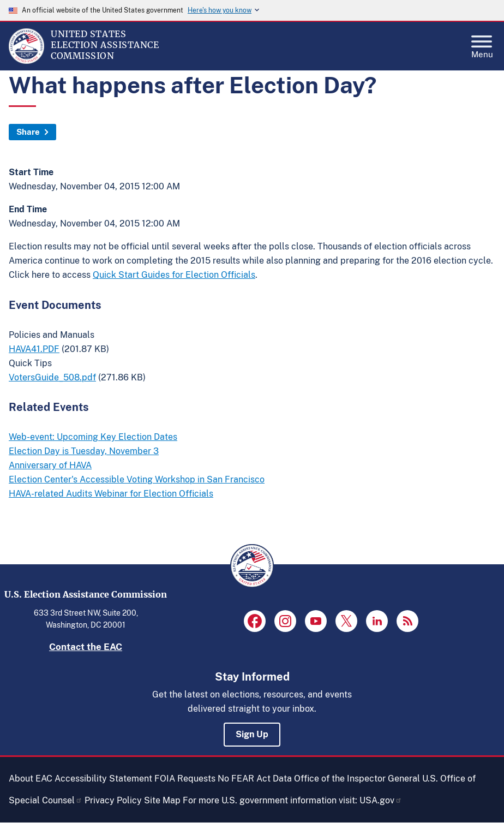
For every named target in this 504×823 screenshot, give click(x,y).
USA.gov (381, 800)
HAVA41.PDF (34, 349)
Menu (482, 44)
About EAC (31, 779)
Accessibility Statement (103, 779)
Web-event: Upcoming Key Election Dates (93, 437)
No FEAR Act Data (255, 779)
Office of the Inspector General (357, 779)
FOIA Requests (185, 779)
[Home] (26, 61)
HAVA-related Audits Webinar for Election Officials (111, 494)
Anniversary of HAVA (50, 465)
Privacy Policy (113, 800)
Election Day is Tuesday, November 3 (84, 451)
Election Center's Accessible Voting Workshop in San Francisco (137, 479)
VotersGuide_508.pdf (52, 377)
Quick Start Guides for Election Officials (174, 275)
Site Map (162, 800)
